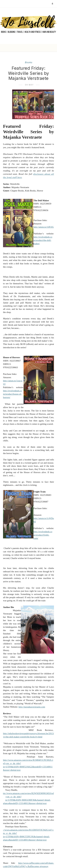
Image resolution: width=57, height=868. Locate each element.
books (28, 62)
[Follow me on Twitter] (16, 4)
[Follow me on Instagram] (30, 4)
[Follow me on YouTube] (34, 4)
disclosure (38, 174)
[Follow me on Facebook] (21, 4)
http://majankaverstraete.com (32, 707)
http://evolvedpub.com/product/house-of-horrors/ (12, 394)
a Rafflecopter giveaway (37, 866)
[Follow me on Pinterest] (25, 4)
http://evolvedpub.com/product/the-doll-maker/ (43, 240)
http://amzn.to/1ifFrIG (44, 227)
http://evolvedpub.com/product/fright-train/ (43, 535)
